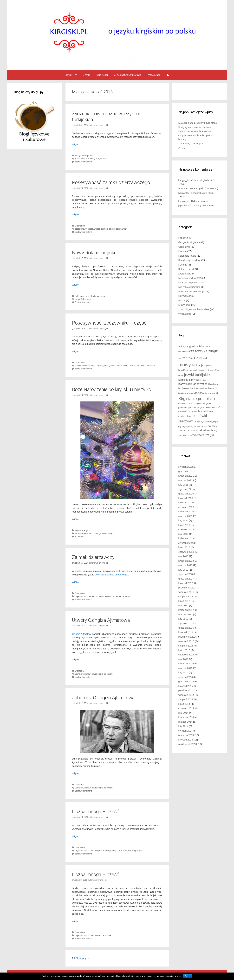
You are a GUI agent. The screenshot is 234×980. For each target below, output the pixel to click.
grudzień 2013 (186, 735)
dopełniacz (209, 366)
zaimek (104, 229)
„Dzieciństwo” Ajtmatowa (128, 75)
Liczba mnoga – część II (97, 811)
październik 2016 (188, 637)
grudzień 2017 (186, 579)
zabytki (204, 427)
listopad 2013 (186, 740)
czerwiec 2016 (186, 655)
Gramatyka (80, 226)
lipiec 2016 (184, 650)
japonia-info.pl (186, 205)
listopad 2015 (186, 686)
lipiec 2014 (184, 704)
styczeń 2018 (186, 574)
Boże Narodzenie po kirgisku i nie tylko (112, 389)
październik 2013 (188, 744)
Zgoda (187, 976)
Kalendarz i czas (83, 296)
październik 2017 (188, 588)
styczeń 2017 (186, 623)
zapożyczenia (185, 435)
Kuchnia (183, 265)
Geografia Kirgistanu (190, 242)
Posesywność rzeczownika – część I (110, 323)
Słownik (69, 75)
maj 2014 (183, 713)
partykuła (198, 404)
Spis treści (102, 75)
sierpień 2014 (186, 699)
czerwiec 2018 (186, 552)
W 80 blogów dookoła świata (194, 309)
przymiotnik (194, 411)
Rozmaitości (185, 296)
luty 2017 (183, 619)
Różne (182, 300)
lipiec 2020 (184, 503)
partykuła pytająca (196, 407)
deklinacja (197, 365)
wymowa (195, 426)
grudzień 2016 (186, 628)
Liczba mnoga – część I (97, 874)
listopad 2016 (186, 632)
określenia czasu (186, 404)
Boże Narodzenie (83, 533)
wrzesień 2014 (186, 695)
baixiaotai (184, 193)
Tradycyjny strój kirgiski (191, 143)
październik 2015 (188, 690)
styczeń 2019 (186, 543)
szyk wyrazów (202, 422)
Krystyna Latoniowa (199, 388)
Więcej (76, 144)
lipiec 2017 (184, 601)
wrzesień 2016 (186, 641)
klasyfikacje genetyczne (193, 384)
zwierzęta (198, 435)
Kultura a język (98, 296)
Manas (198, 393)
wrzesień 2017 (186, 592)
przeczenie (183, 411)
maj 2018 (183, 556)
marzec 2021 (185, 480)
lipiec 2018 (184, 547)
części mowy (81, 229)
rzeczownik (122, 366)
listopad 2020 (186, 498)
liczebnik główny (108, 850)
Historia (183, 251)
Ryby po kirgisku (200, 201)
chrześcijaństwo (99, 533)
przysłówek (207, 411)
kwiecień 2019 (186, 538)
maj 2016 (183, 659)
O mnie (86, 75)
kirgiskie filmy (187, 380)
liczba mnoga (94, 850)
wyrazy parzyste (136, 850)
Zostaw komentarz (83, 162)
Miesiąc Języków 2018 (191, 283)
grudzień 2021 (186, 471)
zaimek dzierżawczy (118, 229)
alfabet (201, 346)
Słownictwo (185, 305)
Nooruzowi (103, 277)
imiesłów (214, 370)
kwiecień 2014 (186, 717)
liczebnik (212, 388)
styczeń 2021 (186, 489)
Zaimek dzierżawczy (93, 557)
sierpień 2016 (186, 646)
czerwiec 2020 (186, 507)
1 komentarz (81, 537)
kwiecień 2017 (186, 610)
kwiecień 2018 (186, 561)
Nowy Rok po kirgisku (94, 253)
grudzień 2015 (186, 681)
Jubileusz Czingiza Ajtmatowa (103, 698)
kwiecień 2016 (186, 663)
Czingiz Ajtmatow (81, 634)
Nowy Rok (95, 159)
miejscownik (209, 393)
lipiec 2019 (184, 525)
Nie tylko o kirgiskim (84, 156)
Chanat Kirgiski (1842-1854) (203, 188)
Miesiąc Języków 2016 (191, 278)
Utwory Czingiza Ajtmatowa (101, 620)
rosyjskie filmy (185, 416)
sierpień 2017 (186, 597)
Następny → (83, 958)
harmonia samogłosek (199, 370)
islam (181, 375)
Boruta (182, 188)
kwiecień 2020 (186, 511)
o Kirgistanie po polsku (102, 674)
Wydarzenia (185, 314)
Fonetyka (183, 238)
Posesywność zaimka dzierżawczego (111, 182)
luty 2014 (183, 726)
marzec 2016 (185, 668)
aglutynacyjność (82, 366)
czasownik (197, 351)
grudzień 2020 (186, 494)
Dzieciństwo (184, 370)
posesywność (94, 229)
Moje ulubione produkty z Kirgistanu (198, 123)
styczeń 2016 (186, 677)
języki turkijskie (82, 159)
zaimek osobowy (122, 596)
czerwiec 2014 (186, 708)
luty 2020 (183, 520)
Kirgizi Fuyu (201, 380)
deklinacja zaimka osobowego (111, 575)
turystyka (186, 427)
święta (103, 159)
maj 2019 (183, 534)
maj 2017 (183, 605)
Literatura (79, 671)
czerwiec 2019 (186, 529)
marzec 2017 (185, 614)
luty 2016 (183, 672)
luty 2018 (183, 570)
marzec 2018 (185, 565)
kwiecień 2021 (186, 476)
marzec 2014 (185, 722)
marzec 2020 (185, 516)
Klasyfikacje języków (190, 260)
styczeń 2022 (186, 467)
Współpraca (154, 75)
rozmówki (199, 416)
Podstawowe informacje (191, 291)
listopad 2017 (186, 583)
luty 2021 (183, 485)
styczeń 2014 (186, 731)
